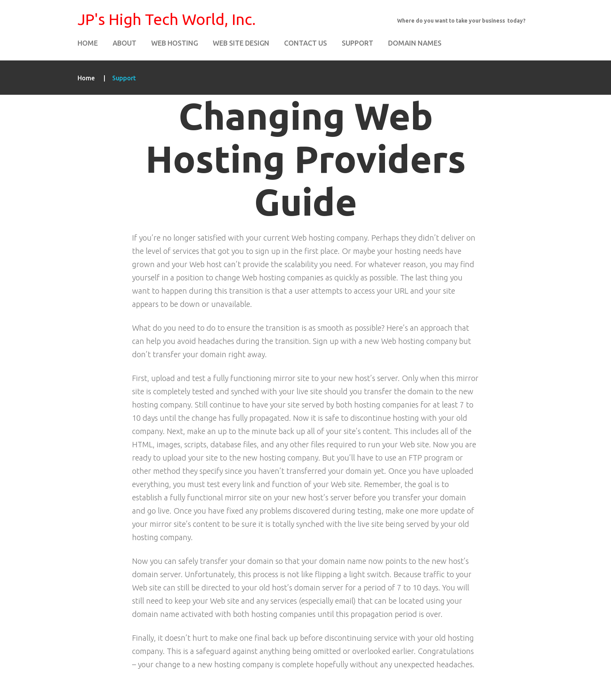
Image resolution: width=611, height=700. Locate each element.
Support (358, 43)
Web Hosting (175, 43)
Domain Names (415, 43)
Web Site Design (241, 43)
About (124, 43)
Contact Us (305, 43)
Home (88, 43)
